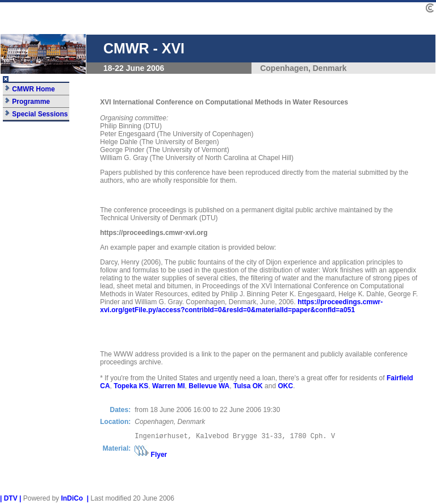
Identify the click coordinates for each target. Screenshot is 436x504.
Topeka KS (131, 386)
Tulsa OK (248, 386)
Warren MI (169, 386)
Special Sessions (36, 114)
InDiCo (72, 500)
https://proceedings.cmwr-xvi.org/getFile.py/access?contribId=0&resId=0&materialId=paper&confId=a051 (241, 306)
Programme (27, 102)
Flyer (159, 456)
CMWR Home (30, 89)
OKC (285, 386)
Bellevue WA (209, 386)
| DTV (9, 500)
